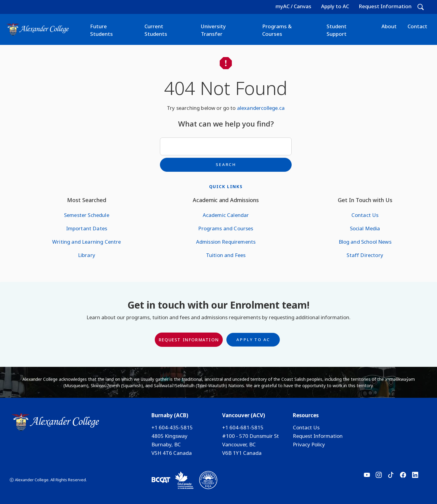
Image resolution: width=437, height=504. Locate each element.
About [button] (389, 26)
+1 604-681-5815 (243, 427)
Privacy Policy (309, 444)
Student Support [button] (337, 30)
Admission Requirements (226, 242)
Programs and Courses (226, 228)
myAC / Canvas (293, 6)
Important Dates (87, 228)
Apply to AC (335, 6)
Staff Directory (365, 255)
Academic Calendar (226, 215)
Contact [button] (417, 26)
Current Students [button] (156, 30)
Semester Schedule (87, 215)
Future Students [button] (102, 30)
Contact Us (365, 215)
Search (226, 164)
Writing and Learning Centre (86, 242)
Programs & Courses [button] (277, 30)
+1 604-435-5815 (172, 427)
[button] (421, 7)
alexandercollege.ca (261, 108)
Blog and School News (365, 242)
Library (87, 255)
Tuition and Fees (226, 255)
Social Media (365, 228)
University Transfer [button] (213, 30)
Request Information (385, 6)
